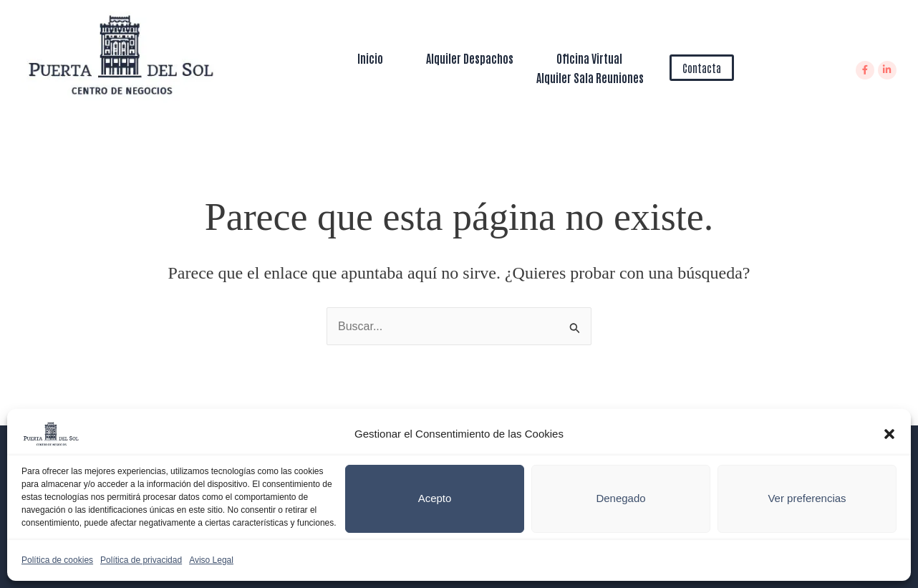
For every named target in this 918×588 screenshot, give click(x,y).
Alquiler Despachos (470, 58)
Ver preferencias (807, 498)
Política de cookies (57, 560)
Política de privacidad (141, 560)
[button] (889, 434)
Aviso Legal (211, 560)
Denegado (620, 498)
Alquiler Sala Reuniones (590, 77)
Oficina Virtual (589, 58)
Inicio (370, 58)
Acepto (435, 498)
